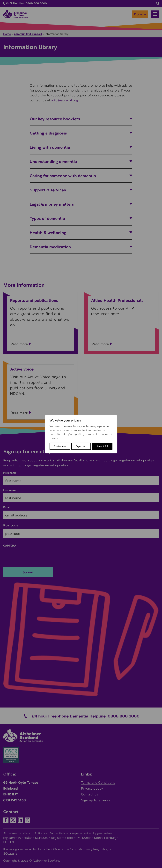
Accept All (102, 446)
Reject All (81, 446)
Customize (60, 446)
